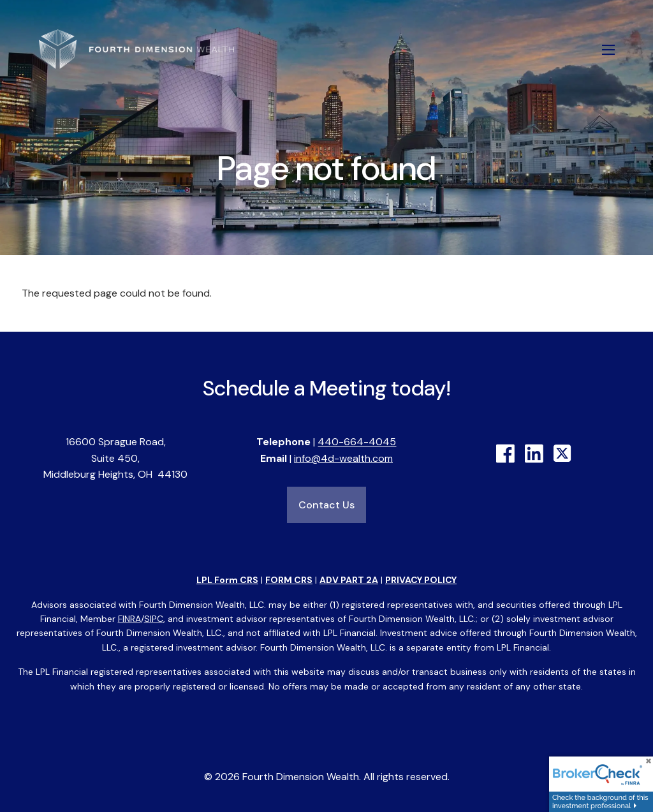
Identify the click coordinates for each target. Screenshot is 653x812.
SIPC (154, 619)
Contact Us (326, 505)
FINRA (129, 619)
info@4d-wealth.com (343, 458)
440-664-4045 (357, 442)
